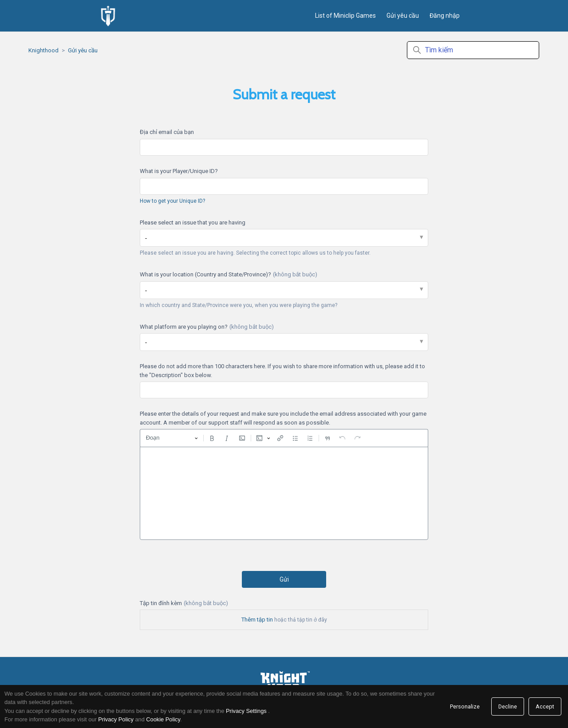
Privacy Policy (116, 719)
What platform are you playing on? (207, 327)
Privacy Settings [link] (246, 711)
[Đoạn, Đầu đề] (172, 438)
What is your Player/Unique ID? (179, 171)
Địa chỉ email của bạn (167, 132)
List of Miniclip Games (345, 16)
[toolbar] (284, 438)
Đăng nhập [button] (445, 16)
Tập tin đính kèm (184, 603)
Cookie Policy (163, 719)
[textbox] (284, 493)
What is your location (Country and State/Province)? (229, 274)
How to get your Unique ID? (172, 201)
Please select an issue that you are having (193, 222)
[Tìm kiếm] (473, 50)
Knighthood (43, 50)
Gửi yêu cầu (403, 16)
